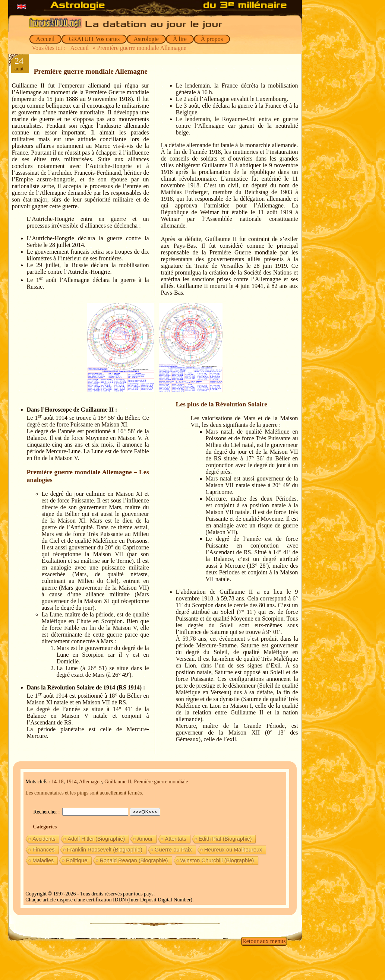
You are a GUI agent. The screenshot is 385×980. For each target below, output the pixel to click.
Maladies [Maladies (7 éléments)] (43, 860)
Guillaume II (118, 782)
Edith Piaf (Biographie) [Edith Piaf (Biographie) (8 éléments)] (225, 839)
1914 (72, 782)
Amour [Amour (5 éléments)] (145, 839)
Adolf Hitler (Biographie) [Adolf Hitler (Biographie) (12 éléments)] (96, 839)
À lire (180, 39)
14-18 (58, 782)
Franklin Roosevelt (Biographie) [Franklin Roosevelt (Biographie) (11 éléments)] (105, 850)
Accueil (46, 39)
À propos (212, 39)
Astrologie (146, 39)
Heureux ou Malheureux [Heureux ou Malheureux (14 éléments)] (233, 850)
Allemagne (90, 782)
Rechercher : (47, 812)
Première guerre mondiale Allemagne (91, 71)
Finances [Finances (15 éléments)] (43, 850)
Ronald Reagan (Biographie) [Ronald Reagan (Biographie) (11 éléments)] (134, 860)
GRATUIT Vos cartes (94, 39)
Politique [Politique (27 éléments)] (77, 860)
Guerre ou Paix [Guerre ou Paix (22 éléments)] (173, 850)
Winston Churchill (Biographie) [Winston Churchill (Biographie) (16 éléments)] (217, 860)
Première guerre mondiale (161, 782)
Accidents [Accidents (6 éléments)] (44, 839)
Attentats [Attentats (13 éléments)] (175, 839)
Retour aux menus (264, 941)
